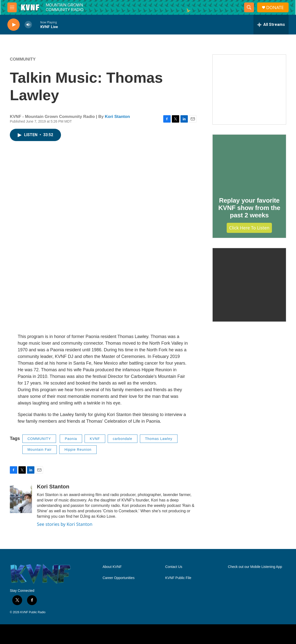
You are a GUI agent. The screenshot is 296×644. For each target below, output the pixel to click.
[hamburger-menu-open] (12, 7)
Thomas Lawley (159, 439)
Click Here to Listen (249, 228)
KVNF (95, 439)
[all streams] (271, 25)
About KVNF (112, 567)
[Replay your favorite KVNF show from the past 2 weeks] (249, 162)
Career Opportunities (118, 578)
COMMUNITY (23, 59)
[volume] (28, 25)
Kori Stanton (117, 117)
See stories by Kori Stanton (65, 524)
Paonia (71, 439)
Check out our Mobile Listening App (255, 567)
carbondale (123, 439)
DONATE (275, 8)
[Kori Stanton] (21, 498)
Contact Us (174, 567)
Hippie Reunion (78, 450)
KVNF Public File (178, 578)
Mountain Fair (40, 450)
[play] (14, 25)
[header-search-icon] (249, 7)
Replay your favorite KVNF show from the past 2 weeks (249, 208)
